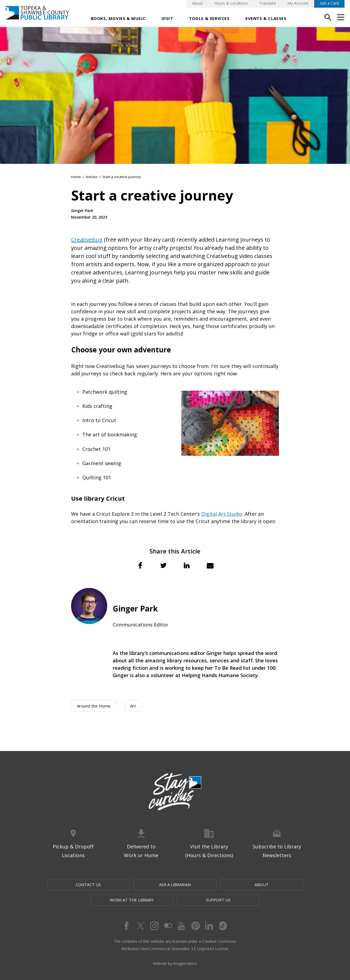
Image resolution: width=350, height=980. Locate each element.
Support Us (283, 885)
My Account (298, 3)
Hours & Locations (231, 3)
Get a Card (329, 3)
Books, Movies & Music (118, 18)
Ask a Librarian (121, 885)
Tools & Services (209, 18)
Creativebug (87, 240)
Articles (92, 177)
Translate (268, 3)
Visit (167, 18)
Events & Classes (266, 18)
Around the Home (94, 706)
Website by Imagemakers (175, 949)
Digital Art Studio (222, 514)
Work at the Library (230, 885)
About (198, 3)
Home (76, 177)
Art (133, 706)
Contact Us (67, 885)
